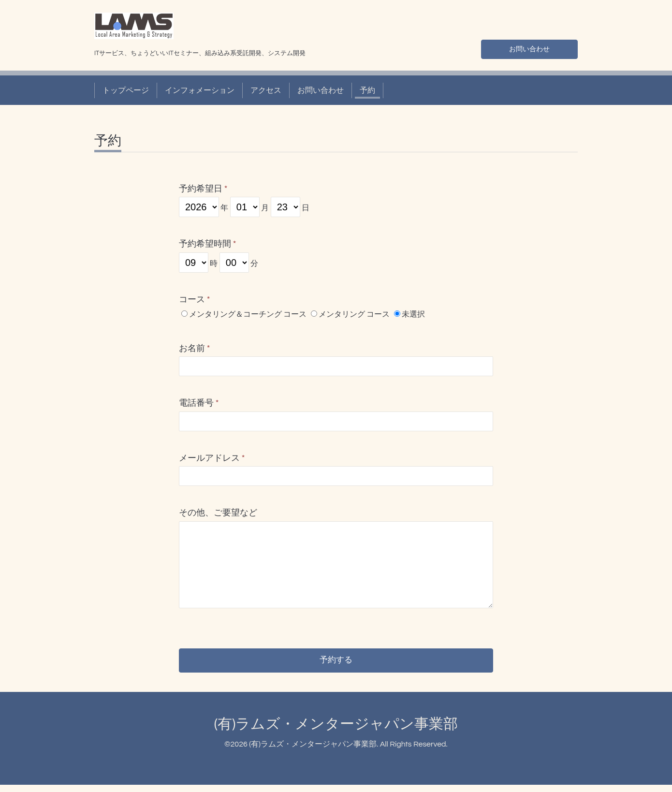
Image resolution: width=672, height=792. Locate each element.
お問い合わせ (529, 48)
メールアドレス (212, 458)
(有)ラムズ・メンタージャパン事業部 (336, 731)
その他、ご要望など (218, 513)
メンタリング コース (354, 314)
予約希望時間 (208, 244)
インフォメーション (200, 90)
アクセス (266, 90)
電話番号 (199, 403)
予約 (367, 90)
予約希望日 (203, 189)
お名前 (195, 348)
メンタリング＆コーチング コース (248, 314)
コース (195, 300)
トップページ (126, 90)
